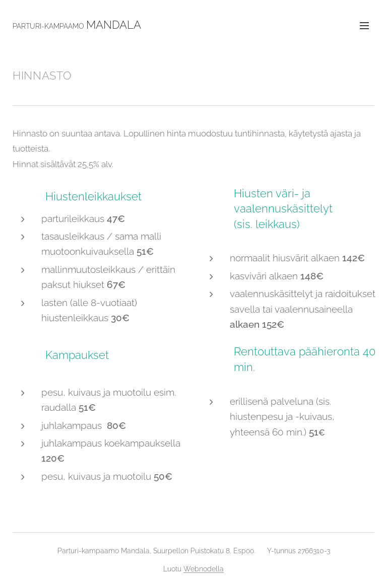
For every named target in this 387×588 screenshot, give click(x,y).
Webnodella (204, 569)
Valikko (364, 26)
